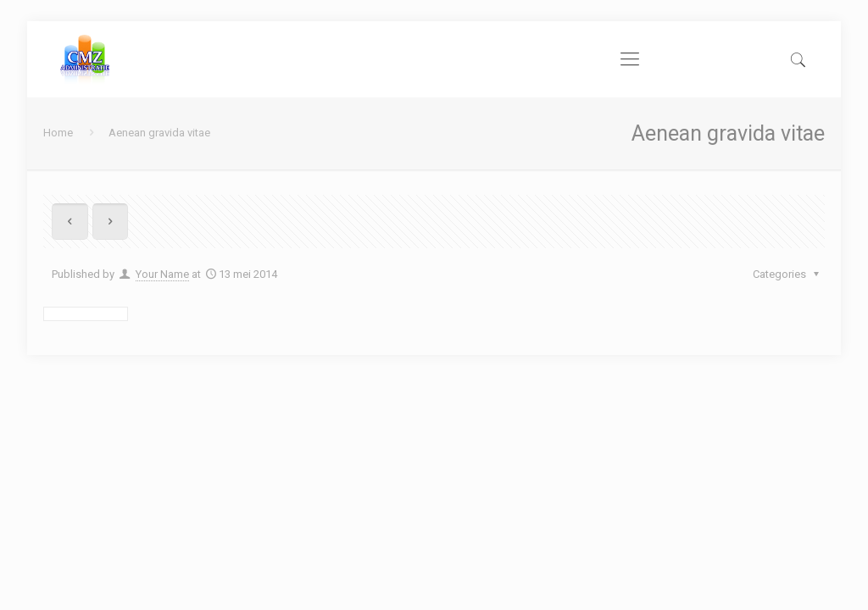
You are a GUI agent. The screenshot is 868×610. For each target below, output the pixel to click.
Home (58, 133)
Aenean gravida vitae (159, 133)
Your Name (162, 274)
